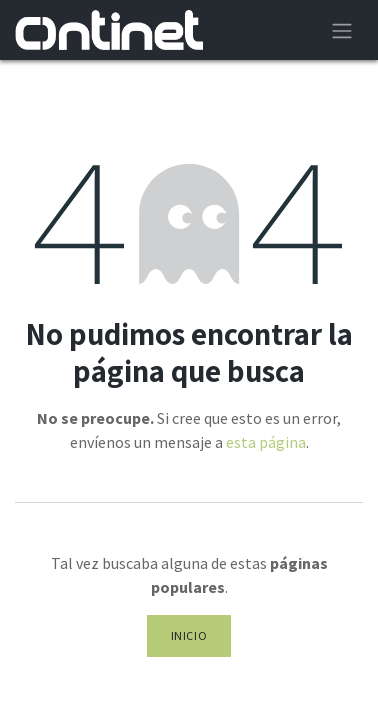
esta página (266, 442)
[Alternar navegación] (342, 30)
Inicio (189, 635)
